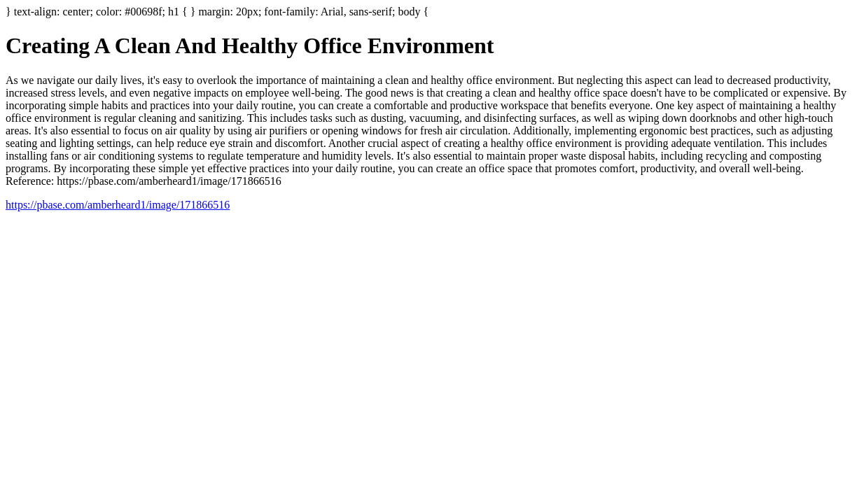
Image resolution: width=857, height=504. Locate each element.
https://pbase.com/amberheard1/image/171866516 (118, 205)
